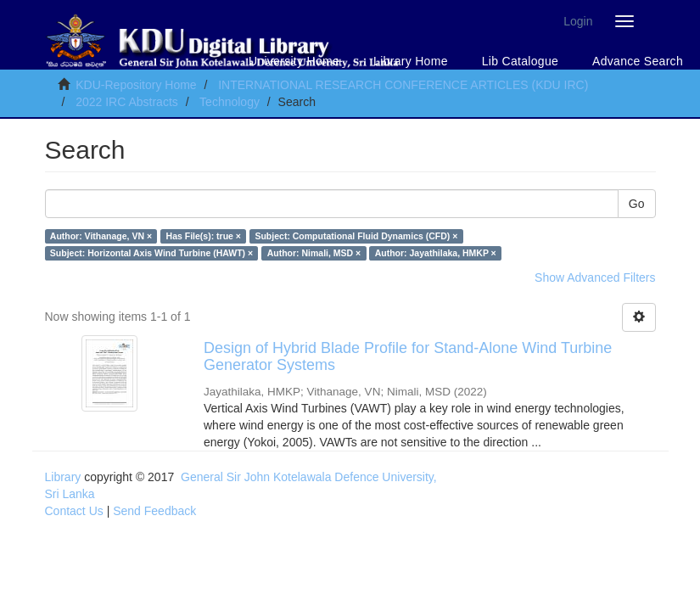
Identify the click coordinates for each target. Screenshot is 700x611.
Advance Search (638, 61)
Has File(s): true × (204, 236)
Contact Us (74, 511)
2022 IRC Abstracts (127, 102)
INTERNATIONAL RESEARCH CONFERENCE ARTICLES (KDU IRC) (403, 85)
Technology (230, 102)
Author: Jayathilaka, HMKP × (436, 253)
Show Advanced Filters (595, 277)
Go (637, 204)
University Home (294, 61)
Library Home (411, 61)
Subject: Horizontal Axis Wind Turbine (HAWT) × (151, 253)
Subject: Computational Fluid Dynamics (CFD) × (356, 236)
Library (63, 477)
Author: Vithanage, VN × (101, 236)
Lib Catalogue (520, 61)
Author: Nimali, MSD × (314, 253)
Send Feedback (154, 511)
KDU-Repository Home (136, 85)
